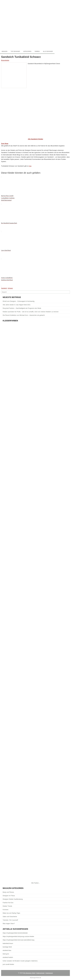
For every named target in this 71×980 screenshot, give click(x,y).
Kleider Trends (7, 906)
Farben (37, 51)
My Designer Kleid (29, 973)
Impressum (49, 973)
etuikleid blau (7, 950)
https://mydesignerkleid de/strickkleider (15, 933)
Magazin (4, 51)
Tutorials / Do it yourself (10, 920)
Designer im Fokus (9, 896)
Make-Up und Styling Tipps (11, 913)
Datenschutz (40, 973)
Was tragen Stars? (9, 924)
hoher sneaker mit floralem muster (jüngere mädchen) (20, 961)
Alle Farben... (35, 883)
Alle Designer (48, 51)
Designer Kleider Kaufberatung (13, 899)
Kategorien (27, 51)
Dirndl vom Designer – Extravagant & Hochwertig (19, 301)
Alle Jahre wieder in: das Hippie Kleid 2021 (17, 305)
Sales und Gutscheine (10, 917)
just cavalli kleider (8, 964)
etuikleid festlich (8, 957)
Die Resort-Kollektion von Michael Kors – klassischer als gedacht (24, 315)
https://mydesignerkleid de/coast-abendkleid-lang (19, 940)
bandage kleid (7, 947)
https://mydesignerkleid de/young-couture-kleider (18, 936)
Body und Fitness (8, 892)
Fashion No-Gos (8, 903)
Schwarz (10, 288)
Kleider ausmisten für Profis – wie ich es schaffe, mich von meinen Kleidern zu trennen (31, 312)
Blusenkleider (5, 60)
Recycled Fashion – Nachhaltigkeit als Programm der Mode (22, 308)
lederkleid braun (8, 943)
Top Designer (15, 51)
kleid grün (6, 954)
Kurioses (6, 910)
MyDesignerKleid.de (35, 978)
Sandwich (4, 288)
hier (30, 166)
